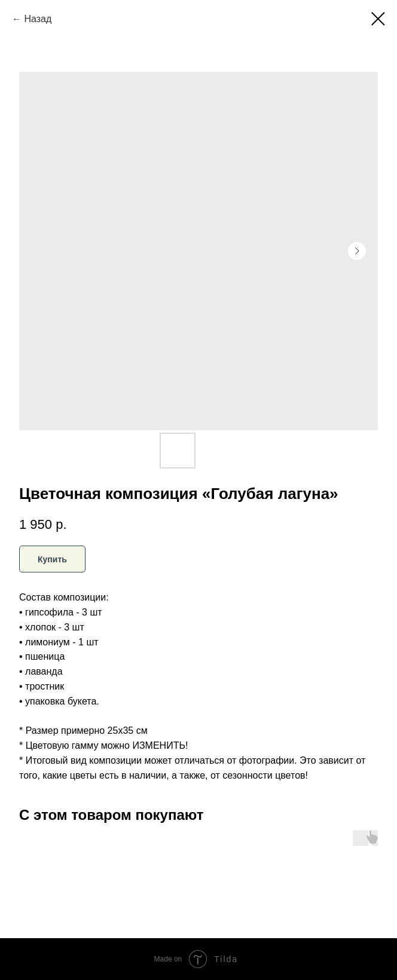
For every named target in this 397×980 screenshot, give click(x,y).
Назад (38, 19)
